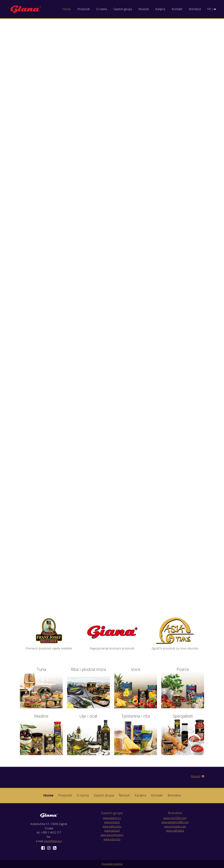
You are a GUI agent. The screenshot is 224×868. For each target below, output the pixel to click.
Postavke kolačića (112, 864)
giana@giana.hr (53, 841)
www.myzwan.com (175, 826)
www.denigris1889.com (175, 822)
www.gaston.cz (112, 818)
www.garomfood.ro (112, 835)
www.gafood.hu (112, 826)
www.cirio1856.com (175, 818)
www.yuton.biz (112, 839)
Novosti (197, 776)
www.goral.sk (112, 822)
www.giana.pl (112, 831)
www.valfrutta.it (175, 831)
